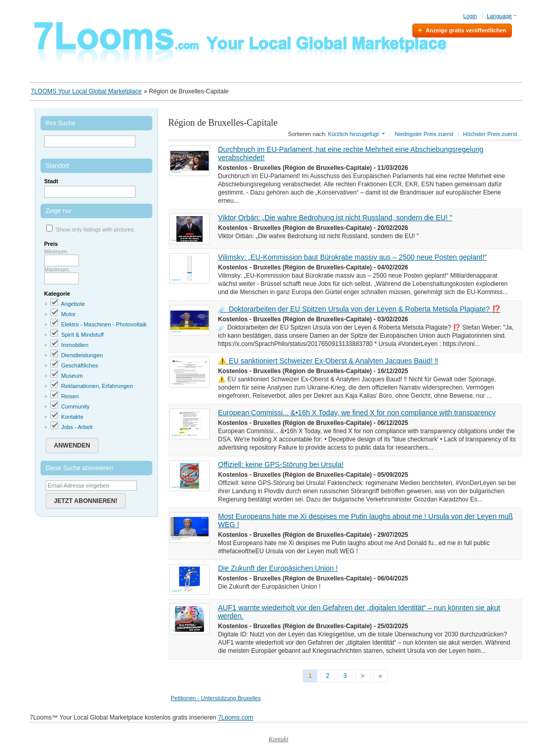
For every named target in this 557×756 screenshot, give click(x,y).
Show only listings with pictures (95, 229)
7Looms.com (236, 718)
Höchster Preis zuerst (490, 134)
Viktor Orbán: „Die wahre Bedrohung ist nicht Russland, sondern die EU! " (335, 218)
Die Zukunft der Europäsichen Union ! (278, 568)
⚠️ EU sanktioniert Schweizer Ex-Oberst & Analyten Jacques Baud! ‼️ (328, 361)
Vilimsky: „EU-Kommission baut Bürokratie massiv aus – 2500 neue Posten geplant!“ (352, 257)
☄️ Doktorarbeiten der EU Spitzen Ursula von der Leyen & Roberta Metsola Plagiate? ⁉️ (359, 309)
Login (470, 16)
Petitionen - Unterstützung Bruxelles (216, 698)
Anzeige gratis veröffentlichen (466, 30)
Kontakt (278, 739)
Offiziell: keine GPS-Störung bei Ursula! (281, 464)
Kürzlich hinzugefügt (353, 134)
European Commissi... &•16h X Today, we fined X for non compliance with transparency (357, 413)
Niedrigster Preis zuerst (424, 134)
